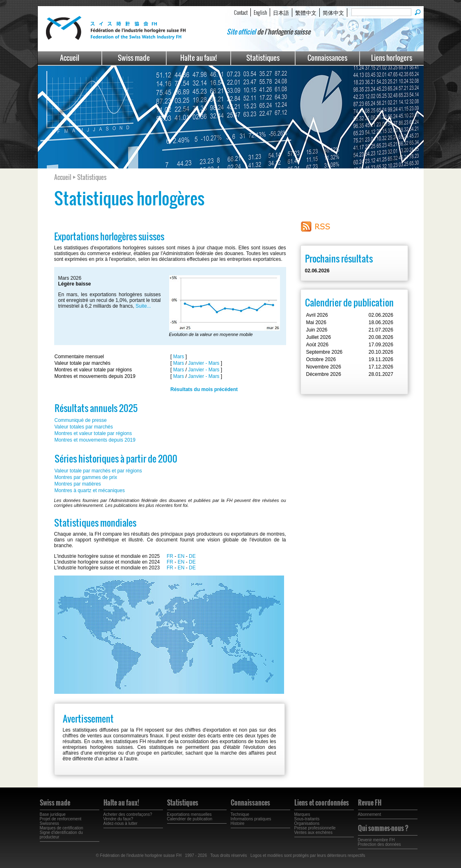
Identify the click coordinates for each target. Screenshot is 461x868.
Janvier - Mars (204, 363)
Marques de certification (62, 828)
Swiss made (134, 58)
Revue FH (370, 803)
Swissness (49, 823)
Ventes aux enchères (313, 832)
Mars (179, 357)
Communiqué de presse (81, 420)
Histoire (238, 823)
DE (192, 556)
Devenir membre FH (376, 840)
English (260, 12)
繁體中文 (306, 12)
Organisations (307, 823)
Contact (241, 12)
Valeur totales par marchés (84, 427)
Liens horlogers (392, 58)
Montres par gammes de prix (86, 477)
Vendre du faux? (118, 819)
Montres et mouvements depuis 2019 (95, 440)
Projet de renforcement (61, 819)
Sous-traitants (307, 819)
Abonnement (370, 814)
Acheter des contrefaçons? (128, 814)
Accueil (70, 58)
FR (170, 556)
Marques (302, 814)
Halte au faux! (198, 58)
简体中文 (333, 12)
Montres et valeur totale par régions (93, 433)
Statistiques (263, 58)
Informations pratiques (251, 819)
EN (181, 556)
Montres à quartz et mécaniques (90, 490)
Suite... (143, 306)
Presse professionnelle (315, 828)
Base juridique (53, 814)
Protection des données (380, 844)
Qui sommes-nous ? (383, 828)
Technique (240, 814)
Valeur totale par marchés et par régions (98, 471)
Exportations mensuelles (189, 814)
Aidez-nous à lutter (120, 823)
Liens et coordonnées (322, 803)
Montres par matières (78, 484)
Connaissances (327, 58)
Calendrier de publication (190, 819)
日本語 (281, 12)
